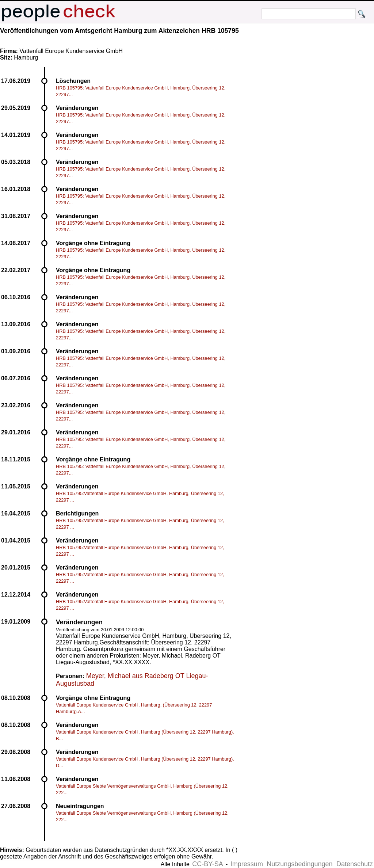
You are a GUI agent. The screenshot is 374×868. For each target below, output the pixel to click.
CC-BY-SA (207, 864)
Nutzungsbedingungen (299, 864)
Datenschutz (355, 864)
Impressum (247, 864)
